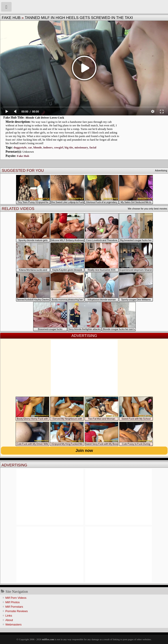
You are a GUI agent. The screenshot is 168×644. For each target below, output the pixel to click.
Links (9, 616)
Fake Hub (11, 18)
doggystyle (20, 147)
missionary (81, 147)
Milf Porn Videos (16, 598)
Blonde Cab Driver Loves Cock (45, 118)
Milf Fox (84, 7)
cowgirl (58, 147)
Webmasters (13, 625)
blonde (38, 147)
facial (93, 147)
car (30, 147)
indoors (48, 147)
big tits (69, 147)
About (9, 620)
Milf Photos (12, 602)
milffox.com (48, 639)
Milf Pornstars (14, 607)
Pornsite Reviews (16, 611)
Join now (84, 451)
